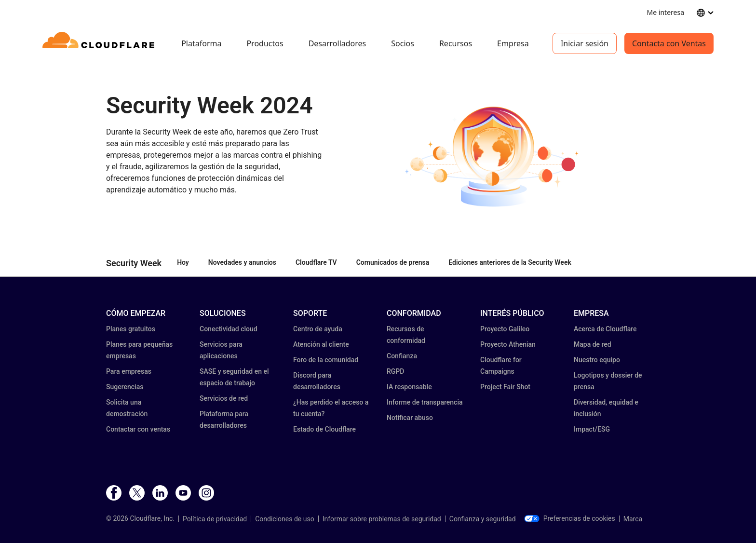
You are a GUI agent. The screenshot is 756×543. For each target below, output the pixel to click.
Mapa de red (593, 344)
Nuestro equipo (597, 360)
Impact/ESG (592, 429)
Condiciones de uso (284, 519)
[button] (495, 156)
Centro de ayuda (318, 329)
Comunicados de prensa (393, 262)
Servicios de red (224, 398)
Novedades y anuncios (242, 262)
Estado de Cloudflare (324, 429)
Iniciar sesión (585, 43)
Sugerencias (125, 387)
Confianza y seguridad (483, 519)
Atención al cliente (321, 344)
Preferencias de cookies (570, 518)
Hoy (183, 262)
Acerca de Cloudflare (605, 329)
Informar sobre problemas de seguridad (382, 519)
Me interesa (666, 12)
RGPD (395, 371)
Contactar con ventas (138, 429)
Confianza (402, 356)
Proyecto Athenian (508, 344)
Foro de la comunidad (326, 360)
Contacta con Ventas (669, 43)
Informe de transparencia (425, 402)
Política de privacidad (215, 519)
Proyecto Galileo (505, 329)
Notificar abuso (410, 418)
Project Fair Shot (505, 387)
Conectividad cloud (229, 329)
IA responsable (409, 387)
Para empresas (129, 371)
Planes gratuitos (131, 329)
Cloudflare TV (316, 262)
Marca (633, 519)
